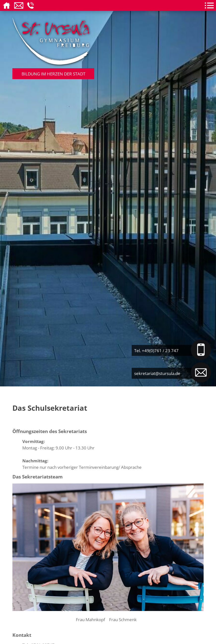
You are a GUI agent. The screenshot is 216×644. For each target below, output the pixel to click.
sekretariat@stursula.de (157, 373)
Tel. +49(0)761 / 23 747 (156, 350)
